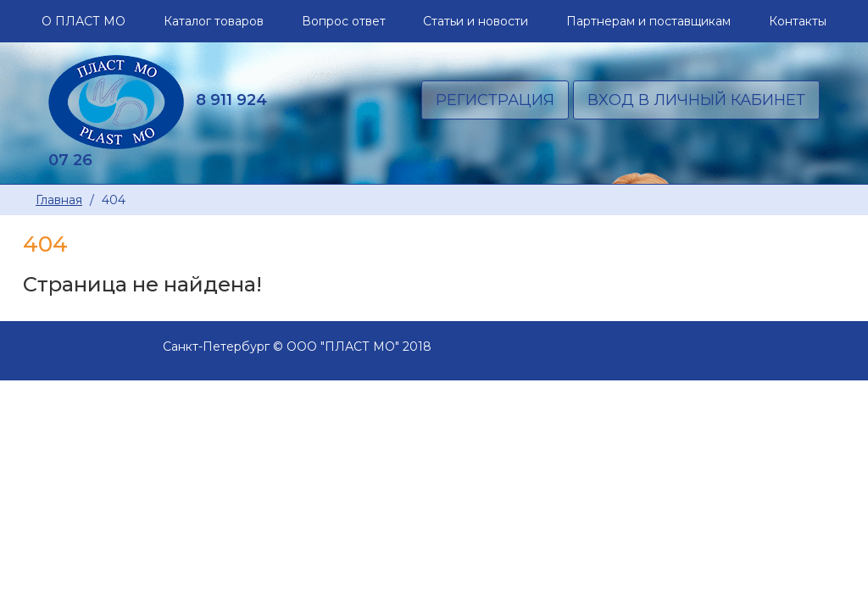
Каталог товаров (214, 21)
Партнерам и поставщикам (648, 21)
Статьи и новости (476, 21)
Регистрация (495, 100)
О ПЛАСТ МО (83, 21)
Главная (59, 200)
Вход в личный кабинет (696, 100)
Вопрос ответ (344, 21)
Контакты (798, 21)
